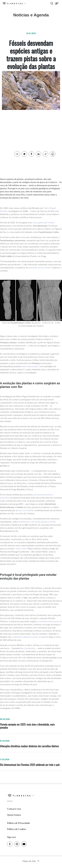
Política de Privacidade (19, 823)
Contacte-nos (14, 809)
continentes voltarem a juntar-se (26, 637)
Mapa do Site (29, 861)
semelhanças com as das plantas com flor (37, 522)
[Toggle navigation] (57, 4)
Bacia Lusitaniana (28, 648)
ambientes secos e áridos (40, 268)
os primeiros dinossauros (48, 621)
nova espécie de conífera (43, 223)
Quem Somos (14, 815)
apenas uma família (24, 510)
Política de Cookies (17, 829)
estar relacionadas (30, 366)
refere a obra (21, 549)
